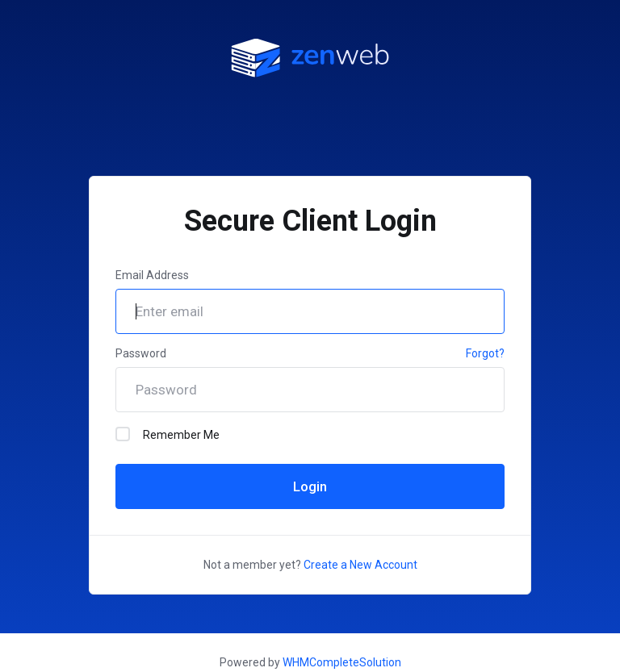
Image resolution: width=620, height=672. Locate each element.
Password (141, 353)
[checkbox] (123, 434)
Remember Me (168, 434)
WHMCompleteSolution (342, 662)
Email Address (152, 275)
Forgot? (485, 353)
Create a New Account (360, 565)
